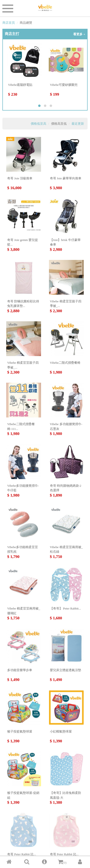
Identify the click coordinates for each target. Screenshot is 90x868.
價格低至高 (39, 124)
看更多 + (79, 34)
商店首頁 (9, 23)
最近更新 (78, 124)
